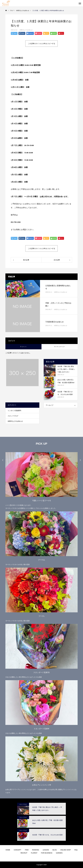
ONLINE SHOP (66, 850)
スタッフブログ (13, 416)
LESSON (46, 850)
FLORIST (34, 853)
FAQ (76, 850)
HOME (8, 850)
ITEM (27, 850)
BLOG (55, 850)
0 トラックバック (60, 347)
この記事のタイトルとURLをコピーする (41, 44)
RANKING (36, 850)
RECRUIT (24, 853)
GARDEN (59, 853)
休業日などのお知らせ (26, 30)
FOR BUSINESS (47, 853)
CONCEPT (17, 850)
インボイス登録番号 (14, 411)
